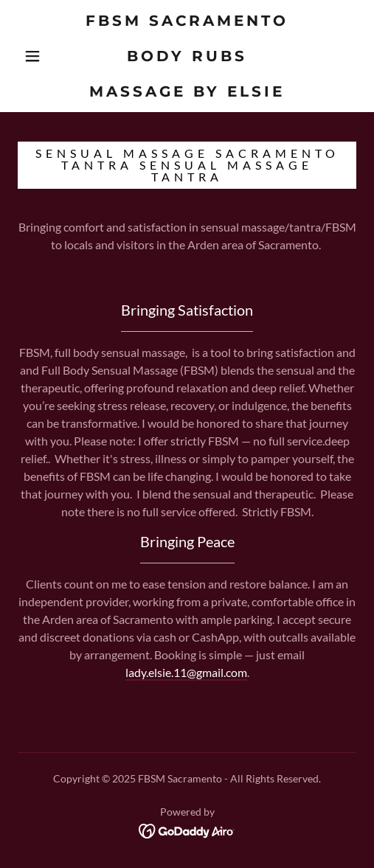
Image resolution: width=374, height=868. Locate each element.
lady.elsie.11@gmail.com (186, 672)
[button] (35, 56)
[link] (187, 56)
